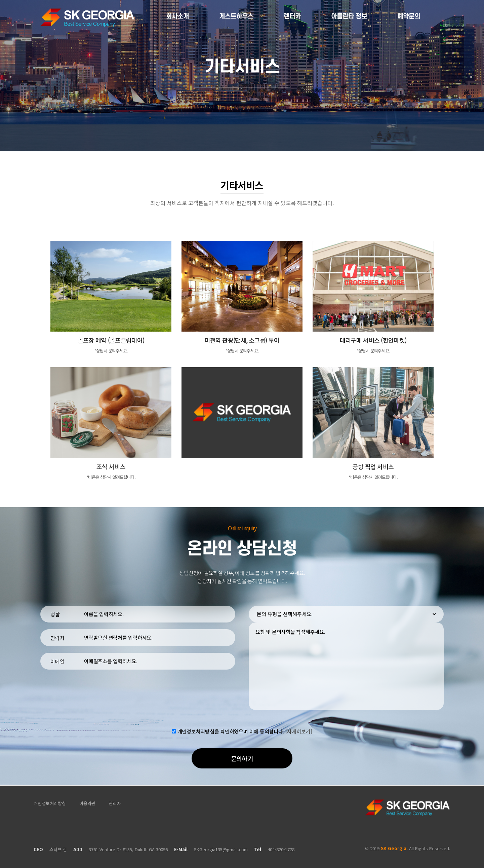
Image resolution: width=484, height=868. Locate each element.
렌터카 (292, 17)
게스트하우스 (236, 17)
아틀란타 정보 (349, 17)
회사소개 (177, 17)
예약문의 (409, 17)
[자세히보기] (299, 731)
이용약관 (87, 803)
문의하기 (242, 758)
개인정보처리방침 (50, 803)
